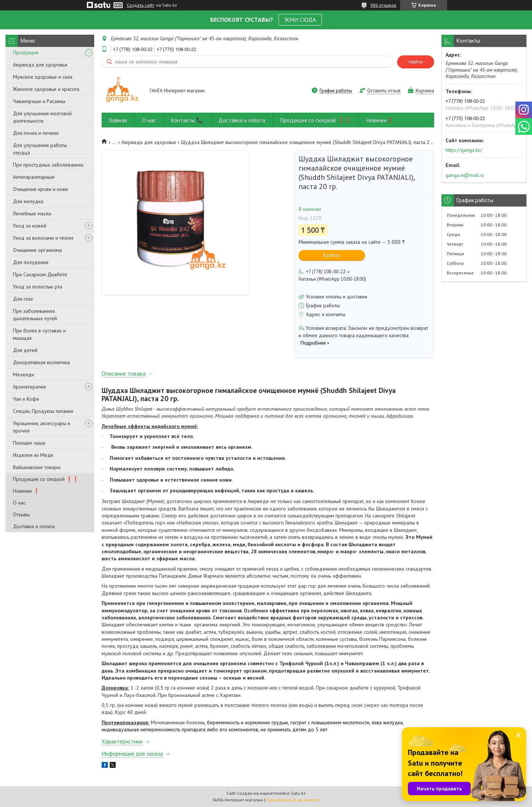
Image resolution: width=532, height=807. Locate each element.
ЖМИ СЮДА (300, 20)
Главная (118, 120)
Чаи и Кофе (26, 399)
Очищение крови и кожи (40, 189)
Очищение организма (37, 250)
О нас (19, 503)
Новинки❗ (380, 120)
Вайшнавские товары (37, 467)
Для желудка (28, 201)
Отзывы (21, 514)
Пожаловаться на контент (293, 800)
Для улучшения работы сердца (40, 149)
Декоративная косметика (41, 362)
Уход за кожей (30, 226)
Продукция (26, 52)
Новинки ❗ (26, 491)
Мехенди (23, 375)
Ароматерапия (29, 387)
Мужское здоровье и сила (43, 77)
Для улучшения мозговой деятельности (42, 117)
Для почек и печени (36, 133)
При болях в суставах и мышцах (39, 334)
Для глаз (23, 299)
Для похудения (31, 262)
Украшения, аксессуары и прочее (42, 427)
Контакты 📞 (187, 120)
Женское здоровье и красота (46, 89)
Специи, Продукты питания (43, 411)
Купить (332, 255)
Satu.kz (298, 793)
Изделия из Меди (33, 455)
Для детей (25, 350)
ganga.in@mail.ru (465, 175)
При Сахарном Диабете (40, 274)
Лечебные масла (32, 213)
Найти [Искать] (416, 62)
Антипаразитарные (34, 177)
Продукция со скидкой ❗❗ (46, 479)
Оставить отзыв (384, 91)
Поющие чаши (29, 443)
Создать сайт (140, 5)
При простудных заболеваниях (48, 165)
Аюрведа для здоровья (40, 65)
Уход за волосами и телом (43, 238)
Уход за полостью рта (37, 287)
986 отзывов (383, 5)
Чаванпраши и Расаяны (39, 101)
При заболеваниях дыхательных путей (35, 315)
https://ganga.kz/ (464, 150)
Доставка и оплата (34, 526)
